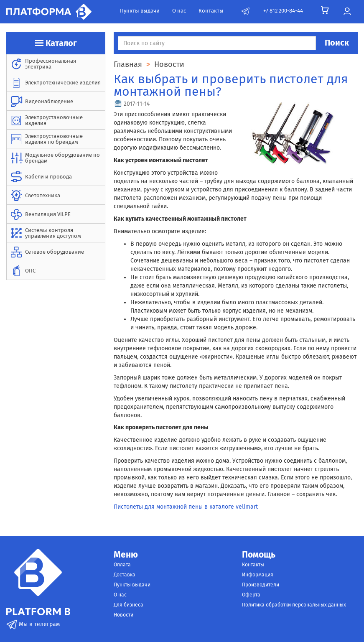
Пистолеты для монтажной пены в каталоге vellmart (186, 507)
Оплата (122, 565)
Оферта (251, 595)
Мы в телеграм (33, 624)
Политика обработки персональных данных (294, 605)
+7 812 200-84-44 (283, 11)
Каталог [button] (56, 43)
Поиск (337, 43)
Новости (123, 615)
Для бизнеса (129, 605)
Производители (261, 585)
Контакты (211, 11)
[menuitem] (56, 64)
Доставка (125, 575)
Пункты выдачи (140, 11)
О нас (179, 11)
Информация (258, 575)
